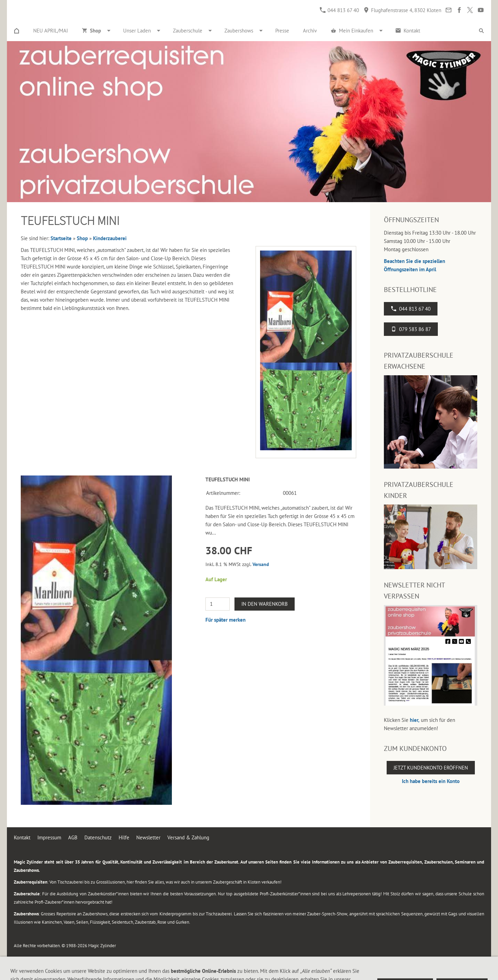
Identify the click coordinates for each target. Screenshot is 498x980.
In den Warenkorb (265, 604)
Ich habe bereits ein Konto (431, 781)
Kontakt (22, 837)
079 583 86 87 (411, 329)
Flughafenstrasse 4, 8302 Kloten (402, 10)
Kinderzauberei (110, 238)
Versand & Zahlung (188, 837)
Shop (82, 238)
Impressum (49, 837)
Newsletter (148, 837)
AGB (73, 837)
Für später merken (225, 620)
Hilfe (124, 837)
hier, (415, 720)
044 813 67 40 (339, 10)
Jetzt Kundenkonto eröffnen (431, 768)
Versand (261, 564)
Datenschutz (98, 837)
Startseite (61, 238)
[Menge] (218, 604)
